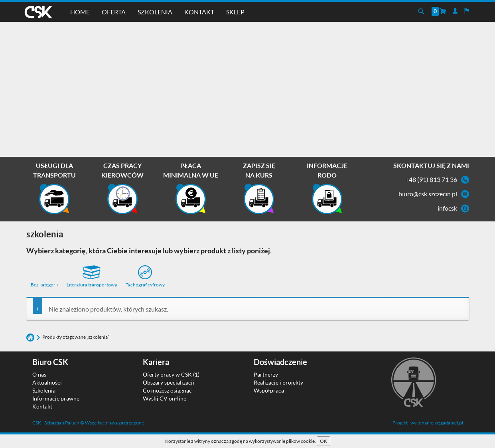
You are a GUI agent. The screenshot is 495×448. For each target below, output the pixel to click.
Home (80, 12)
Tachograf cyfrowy (145, 276)
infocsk (447, 208)
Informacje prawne (56, 398)
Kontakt (199, 12)
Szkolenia (155, 12)
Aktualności (47, 382)
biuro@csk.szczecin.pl (428, 194)
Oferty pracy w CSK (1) (171, 374)
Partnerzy (266, 374)
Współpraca (269, 390)
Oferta (114, 12)
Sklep (235, 12)
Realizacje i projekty (278, 382)
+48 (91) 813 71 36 (431, 179)
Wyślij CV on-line (165, 398)
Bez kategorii (44, 285)
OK (323, 441)
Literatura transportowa (92, 276)
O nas (39, 374)
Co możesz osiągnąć (167, 390)
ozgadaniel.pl (449, 423)
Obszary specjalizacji (169, 382)
